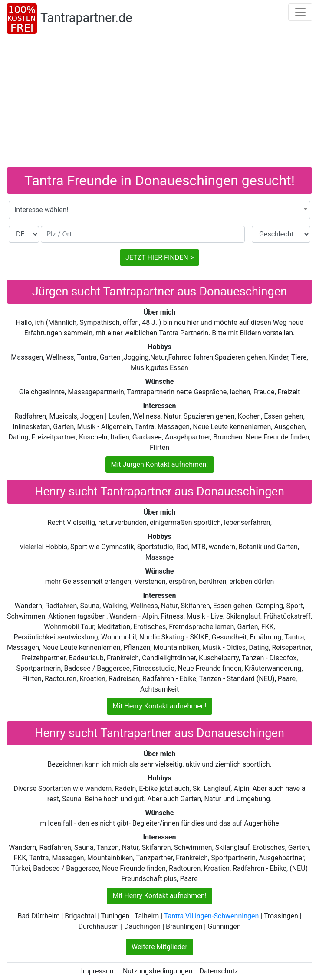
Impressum (98, 971)
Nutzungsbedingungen (158, 971)
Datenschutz (219, 971)
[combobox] (159, 210)
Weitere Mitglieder (159, 947)
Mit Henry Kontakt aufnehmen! (159, 706)
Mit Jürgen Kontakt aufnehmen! (160, 464)
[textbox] (159, 210)
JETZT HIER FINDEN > (159, 257)
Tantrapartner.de (86, 18)
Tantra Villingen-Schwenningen (211, 916)
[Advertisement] (159, 102)
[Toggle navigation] (300, 12)
